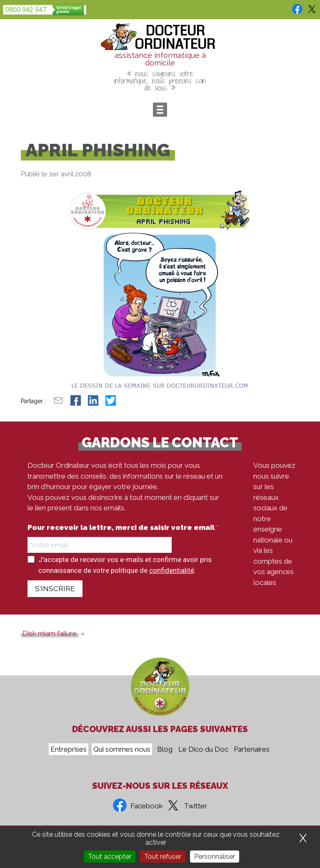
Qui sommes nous (122, 749)
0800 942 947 (26, 10)
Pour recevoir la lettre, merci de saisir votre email (122, 528)
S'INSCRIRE (55, 589)
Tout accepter (110, 857)
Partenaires (252, 749)
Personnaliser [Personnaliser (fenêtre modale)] (215, 857)
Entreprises (69, 749)
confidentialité (172, 570)
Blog (165, 749)
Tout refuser (163, 857)
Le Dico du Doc (203, 749)
